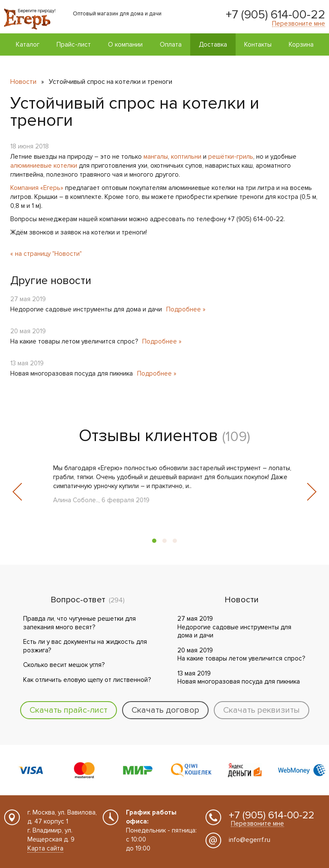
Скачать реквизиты (262, 710)
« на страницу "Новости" (46, 254)
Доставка (213, 44)
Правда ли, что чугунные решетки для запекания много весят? (79, 623)
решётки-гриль (231, 157)
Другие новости (51, 281)
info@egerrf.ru (250, 840)
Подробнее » (186, 309)
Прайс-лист (74, 44)
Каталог (28, 44)
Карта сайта (45, 848)
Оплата (171, 44)
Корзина (301, 44)
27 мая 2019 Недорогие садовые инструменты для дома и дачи (234, 627)
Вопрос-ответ (78, 600)
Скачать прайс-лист (69, 710)
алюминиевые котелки (44, 166)
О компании (125, 44)
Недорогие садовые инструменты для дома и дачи (86, 309)
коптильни (186, 157)
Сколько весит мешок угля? (64, 665)
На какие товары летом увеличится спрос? (74, 341)
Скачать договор (165, 710)
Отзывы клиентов (148, 436)
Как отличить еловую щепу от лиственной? (87, 680)
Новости (23, 82)
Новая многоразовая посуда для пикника (72, 373)
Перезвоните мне (299, 24)
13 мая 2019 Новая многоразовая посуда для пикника (239, 678)
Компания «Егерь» (37, 188)
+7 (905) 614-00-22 (275, 15)
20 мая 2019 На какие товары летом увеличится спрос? (241, 655)
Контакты (258, 44)
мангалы (156, 157)
